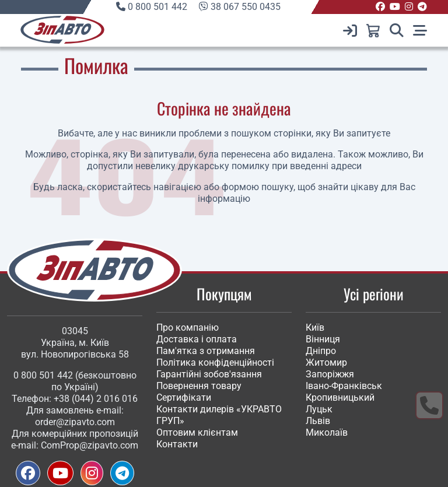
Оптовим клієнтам (197, 432)
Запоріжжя (330, 374)
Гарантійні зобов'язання (209, 374)
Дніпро (321, 351)
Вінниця (323, 339)
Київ (315, 327)
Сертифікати (184, 397)
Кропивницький (340, 397)
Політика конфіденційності (215, 362)
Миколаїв (327, 432)
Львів (318, 421)
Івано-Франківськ (344, 386)
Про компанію (188, 327)
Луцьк (319, 409)
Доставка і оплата (197, 339)
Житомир (326, 362)
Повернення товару (199, 386)
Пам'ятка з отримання (206, 351)
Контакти (177, 444)
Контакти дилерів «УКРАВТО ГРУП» (219, 415)
